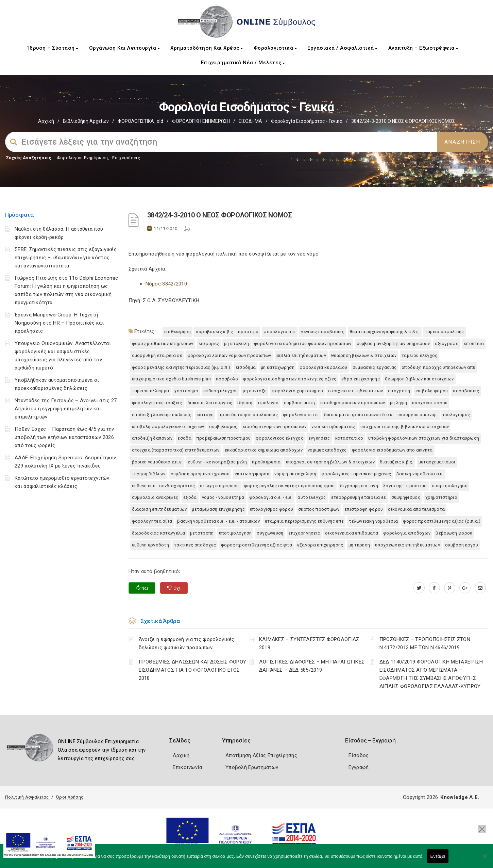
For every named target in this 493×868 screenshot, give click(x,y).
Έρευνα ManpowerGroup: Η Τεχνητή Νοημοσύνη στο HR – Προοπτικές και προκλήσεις (59, 323)
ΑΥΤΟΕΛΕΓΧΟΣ (312, 497)
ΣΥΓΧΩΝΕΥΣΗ (270, 533)
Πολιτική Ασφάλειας (27, 797)
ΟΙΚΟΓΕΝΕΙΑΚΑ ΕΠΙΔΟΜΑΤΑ (352, 533)
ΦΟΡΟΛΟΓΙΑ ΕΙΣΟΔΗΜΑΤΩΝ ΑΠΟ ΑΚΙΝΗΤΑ (392, 450)
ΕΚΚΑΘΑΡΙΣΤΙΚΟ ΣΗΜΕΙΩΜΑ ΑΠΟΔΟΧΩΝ (264, 450)
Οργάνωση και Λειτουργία (124, 48)
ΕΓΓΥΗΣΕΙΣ (319, 438)
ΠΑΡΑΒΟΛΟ (227, 379)
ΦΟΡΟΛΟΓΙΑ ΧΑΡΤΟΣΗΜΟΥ (297, 391)
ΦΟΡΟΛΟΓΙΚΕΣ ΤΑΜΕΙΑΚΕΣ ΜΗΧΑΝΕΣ (356, 474)
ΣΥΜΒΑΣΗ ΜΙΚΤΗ (300, 403)
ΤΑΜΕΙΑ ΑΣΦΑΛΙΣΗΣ (445, 332)
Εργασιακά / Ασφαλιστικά (342, 48)
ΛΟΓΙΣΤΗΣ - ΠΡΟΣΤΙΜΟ (405, 486)
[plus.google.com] (465, 588)
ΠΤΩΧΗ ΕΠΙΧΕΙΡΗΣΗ (219, 486)
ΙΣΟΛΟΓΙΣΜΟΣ (456, 415)
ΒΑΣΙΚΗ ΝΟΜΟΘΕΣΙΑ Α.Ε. (420, 474)
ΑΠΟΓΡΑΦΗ (399, 391)
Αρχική (46, 121)
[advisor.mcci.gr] (480, 588)
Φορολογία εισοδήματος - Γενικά (307, 121)
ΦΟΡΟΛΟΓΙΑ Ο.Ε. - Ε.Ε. (271, 497)
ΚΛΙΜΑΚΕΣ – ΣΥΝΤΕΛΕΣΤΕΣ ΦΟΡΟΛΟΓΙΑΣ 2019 (309, 643)
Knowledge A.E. (460, 797)
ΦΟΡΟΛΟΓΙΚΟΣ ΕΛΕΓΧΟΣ (279, 438)
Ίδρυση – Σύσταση (53, 48)
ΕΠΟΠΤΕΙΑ (474, 343)
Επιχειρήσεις (126, 158)
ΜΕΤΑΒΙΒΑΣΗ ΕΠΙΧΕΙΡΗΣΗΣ (218, 509)
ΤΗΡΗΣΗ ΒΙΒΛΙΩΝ (149, 474)
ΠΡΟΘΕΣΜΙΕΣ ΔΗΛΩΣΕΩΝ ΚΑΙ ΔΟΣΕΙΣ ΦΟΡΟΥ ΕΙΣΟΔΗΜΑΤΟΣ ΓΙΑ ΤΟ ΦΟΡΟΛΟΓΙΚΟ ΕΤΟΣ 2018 (193, 670)
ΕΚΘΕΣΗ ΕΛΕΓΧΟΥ (220, 391)
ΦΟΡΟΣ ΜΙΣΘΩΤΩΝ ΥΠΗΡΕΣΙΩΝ (163, 343)
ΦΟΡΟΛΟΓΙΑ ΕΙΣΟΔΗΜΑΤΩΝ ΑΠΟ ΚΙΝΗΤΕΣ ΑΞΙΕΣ (290, 379)
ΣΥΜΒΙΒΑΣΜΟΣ (223, 427)
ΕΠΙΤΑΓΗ (205, 415)
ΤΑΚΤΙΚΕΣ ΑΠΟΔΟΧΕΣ (195, 545)
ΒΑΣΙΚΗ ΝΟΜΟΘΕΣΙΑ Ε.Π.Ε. (157, 462)
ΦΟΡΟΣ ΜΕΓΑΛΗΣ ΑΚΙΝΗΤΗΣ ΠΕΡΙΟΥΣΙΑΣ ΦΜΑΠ (290, 486)
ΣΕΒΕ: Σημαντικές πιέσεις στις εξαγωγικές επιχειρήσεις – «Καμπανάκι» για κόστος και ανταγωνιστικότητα (66, 258)
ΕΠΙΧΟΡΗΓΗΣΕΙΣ (304, 533)
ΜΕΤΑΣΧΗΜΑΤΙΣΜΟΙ (437, 462)
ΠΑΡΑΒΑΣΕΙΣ (466, 391)
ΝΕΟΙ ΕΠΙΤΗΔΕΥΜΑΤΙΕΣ (333, 427)
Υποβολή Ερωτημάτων (252, 767)
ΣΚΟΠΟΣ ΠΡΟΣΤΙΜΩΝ (319, 509)
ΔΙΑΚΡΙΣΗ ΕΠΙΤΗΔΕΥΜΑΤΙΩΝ (159, 509)
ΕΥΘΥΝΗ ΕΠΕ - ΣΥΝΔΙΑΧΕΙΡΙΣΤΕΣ (163, 486)
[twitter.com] (419, 588)
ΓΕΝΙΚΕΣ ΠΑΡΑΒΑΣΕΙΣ (322, 332)
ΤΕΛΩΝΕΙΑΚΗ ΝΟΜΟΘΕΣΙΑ (373, 521)
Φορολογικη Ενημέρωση (82, 158)
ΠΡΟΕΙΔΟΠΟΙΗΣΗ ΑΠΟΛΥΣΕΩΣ (248, 415)
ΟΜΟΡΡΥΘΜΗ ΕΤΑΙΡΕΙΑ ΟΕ (157, 355)
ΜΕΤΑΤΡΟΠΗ (202, 533)
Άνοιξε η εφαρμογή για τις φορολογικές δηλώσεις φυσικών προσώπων (187, 643)
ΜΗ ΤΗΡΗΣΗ (359, 545)
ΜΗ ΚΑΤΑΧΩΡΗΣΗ (278, 367)
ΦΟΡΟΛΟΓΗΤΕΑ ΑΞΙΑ (152, 521)
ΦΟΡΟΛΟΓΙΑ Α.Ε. (280, 332)
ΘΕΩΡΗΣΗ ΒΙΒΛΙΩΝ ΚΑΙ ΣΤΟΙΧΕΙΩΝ (419, 379)
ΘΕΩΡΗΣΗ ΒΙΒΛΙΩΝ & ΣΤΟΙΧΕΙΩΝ (364, 355)
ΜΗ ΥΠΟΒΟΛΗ (236, 343)
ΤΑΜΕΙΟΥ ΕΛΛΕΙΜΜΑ (151, 391)
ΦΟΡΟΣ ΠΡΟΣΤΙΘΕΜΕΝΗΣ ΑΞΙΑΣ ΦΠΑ (257, 545)
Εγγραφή (359, 767)
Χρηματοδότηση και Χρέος (207, 48)
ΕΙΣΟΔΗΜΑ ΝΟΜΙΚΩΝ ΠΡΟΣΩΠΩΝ (275, 427)
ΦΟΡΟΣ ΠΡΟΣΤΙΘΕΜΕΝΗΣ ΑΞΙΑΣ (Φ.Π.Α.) (442, 521)
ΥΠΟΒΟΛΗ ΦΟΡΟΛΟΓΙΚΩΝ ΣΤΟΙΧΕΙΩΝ (168, 427)
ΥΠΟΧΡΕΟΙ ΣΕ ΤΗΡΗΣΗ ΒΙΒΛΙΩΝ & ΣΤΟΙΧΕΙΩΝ (330, 462)
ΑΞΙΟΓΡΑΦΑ (447, 343)
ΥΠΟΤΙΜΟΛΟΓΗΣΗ (235, 533)
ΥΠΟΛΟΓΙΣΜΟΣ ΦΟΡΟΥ (271, 509)
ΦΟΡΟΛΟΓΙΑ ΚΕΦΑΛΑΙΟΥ (324, 367)
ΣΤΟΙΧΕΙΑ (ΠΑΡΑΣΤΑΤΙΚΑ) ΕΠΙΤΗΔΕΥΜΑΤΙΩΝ (176, 450)
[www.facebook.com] (434, 588)
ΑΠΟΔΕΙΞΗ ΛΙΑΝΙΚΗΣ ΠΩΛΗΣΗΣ (162, 415)
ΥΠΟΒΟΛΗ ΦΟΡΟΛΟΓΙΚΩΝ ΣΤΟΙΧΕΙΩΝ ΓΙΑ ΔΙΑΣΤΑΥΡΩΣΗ (424, 438)
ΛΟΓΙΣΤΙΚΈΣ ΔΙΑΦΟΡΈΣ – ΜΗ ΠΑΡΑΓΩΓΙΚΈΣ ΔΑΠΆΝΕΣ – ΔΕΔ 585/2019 (312, 666)
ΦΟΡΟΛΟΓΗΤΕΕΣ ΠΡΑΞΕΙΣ (157, 403)
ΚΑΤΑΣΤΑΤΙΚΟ (349, 438)
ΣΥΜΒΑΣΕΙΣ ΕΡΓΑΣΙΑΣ (375, 367)
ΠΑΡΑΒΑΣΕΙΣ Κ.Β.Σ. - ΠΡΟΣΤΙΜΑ (227, 332)
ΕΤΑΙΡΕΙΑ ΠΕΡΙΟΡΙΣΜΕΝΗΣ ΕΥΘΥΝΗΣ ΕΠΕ (304, 521)
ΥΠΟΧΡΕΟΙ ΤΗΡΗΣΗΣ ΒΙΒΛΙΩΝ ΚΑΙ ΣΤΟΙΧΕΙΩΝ (405, 427)
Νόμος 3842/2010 (166, 284)
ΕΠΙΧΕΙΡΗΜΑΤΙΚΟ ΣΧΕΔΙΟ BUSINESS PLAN (172, 379)
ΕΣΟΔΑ (184, 438)
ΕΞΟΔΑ (190, 497)
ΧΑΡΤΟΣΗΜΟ (186, 391)
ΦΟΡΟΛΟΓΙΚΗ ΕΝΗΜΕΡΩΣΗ (201, 121)
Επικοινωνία (187, 767)
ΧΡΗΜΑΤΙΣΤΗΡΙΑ (441, 497)
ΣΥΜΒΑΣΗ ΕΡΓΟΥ (462, 545)
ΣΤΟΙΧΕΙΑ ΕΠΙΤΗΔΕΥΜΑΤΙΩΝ (355, 391)
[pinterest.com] (450, 588)
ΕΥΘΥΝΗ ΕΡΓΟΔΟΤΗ (151, 545)
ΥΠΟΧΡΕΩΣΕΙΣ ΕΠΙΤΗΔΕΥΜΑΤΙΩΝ (407, 545)
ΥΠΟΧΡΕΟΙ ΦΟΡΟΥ (430, 403)
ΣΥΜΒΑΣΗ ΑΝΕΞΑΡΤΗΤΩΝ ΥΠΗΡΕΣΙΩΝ (393, 343)
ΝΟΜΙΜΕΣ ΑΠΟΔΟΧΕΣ (327, 450)
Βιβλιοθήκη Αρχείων (86, 121)
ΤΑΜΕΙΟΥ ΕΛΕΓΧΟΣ (420, 355)
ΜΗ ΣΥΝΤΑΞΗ (255, 391)
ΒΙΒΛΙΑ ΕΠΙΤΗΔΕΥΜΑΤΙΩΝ (301, 355)
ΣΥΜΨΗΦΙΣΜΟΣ (406, 497)
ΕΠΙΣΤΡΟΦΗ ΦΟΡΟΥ (364, 509)
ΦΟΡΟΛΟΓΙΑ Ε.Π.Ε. (301, 415)
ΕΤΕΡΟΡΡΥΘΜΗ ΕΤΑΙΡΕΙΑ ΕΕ (359, 497)
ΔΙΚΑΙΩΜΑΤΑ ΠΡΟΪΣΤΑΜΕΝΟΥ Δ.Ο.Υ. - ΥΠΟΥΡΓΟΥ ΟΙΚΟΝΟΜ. (381, 415)
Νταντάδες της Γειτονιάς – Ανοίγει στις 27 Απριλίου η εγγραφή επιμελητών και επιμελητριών (66, 409)
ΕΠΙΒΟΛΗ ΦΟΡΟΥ (432, 391)
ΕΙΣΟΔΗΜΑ (250, 121)
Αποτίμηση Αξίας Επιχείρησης (261, 755)
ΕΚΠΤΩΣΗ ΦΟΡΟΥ (252, 474)
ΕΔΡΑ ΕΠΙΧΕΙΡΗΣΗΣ (361, 379)
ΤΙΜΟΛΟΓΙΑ (268, 403)
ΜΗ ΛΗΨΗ (398, 403)
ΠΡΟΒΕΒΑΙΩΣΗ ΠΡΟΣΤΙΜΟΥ (224, 438)
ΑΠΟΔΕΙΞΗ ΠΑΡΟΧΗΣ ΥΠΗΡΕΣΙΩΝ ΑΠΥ (438, 367)
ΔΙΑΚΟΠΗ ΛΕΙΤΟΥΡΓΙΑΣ (210, 403)
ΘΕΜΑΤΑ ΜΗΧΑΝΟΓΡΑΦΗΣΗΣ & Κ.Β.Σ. (385, 332)
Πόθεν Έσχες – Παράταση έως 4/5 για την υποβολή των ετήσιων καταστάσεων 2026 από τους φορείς (64, 437)
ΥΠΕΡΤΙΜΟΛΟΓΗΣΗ (450, 486)
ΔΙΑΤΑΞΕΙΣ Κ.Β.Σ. (397, 462)
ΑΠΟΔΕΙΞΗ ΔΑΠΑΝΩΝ (152, 438)
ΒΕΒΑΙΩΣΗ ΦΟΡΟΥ (454, 533)
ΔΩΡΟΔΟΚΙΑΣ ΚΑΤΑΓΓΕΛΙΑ (158, 533)
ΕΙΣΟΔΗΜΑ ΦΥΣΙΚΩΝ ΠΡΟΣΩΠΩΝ (353, 403)
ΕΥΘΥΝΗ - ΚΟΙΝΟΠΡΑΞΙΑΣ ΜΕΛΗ (217, 462)
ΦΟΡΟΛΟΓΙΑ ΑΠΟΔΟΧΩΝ (407, 533)
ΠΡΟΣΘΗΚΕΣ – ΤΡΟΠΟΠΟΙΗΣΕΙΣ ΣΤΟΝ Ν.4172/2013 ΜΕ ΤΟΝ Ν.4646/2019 (425, 643)
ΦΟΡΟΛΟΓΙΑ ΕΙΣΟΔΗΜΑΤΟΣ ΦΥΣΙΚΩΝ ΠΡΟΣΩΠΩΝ (303, 343)
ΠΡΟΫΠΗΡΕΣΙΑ (266, 462)
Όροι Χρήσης (70, 797)
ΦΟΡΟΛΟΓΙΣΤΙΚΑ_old (140, 121)
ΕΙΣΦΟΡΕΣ (209, 343)
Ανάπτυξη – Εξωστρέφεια (423, 48)
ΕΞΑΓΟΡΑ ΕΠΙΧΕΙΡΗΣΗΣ (320, 545)
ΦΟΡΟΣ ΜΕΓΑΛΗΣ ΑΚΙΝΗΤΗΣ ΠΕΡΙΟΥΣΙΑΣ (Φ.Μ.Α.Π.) (181, 367)
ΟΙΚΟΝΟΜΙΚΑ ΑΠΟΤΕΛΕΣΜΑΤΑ (416, 509)
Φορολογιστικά (275, 48)
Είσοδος (359, 755)
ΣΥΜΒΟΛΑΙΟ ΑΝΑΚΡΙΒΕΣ (155, 497)
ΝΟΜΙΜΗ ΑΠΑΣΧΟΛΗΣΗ (295, 474)
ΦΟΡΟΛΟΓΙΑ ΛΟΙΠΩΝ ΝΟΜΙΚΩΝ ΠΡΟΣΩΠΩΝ (229, 355)
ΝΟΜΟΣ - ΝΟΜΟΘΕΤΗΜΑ (223, 497)
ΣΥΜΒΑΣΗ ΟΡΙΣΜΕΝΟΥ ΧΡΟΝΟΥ (200, 474)
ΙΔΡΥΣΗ (245, 403)
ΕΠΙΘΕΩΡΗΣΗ (177, 332)
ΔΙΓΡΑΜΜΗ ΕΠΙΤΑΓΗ (359, 486)
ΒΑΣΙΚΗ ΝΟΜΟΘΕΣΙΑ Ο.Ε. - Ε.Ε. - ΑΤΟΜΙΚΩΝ (218, 521)
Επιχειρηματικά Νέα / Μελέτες (243, 63)
